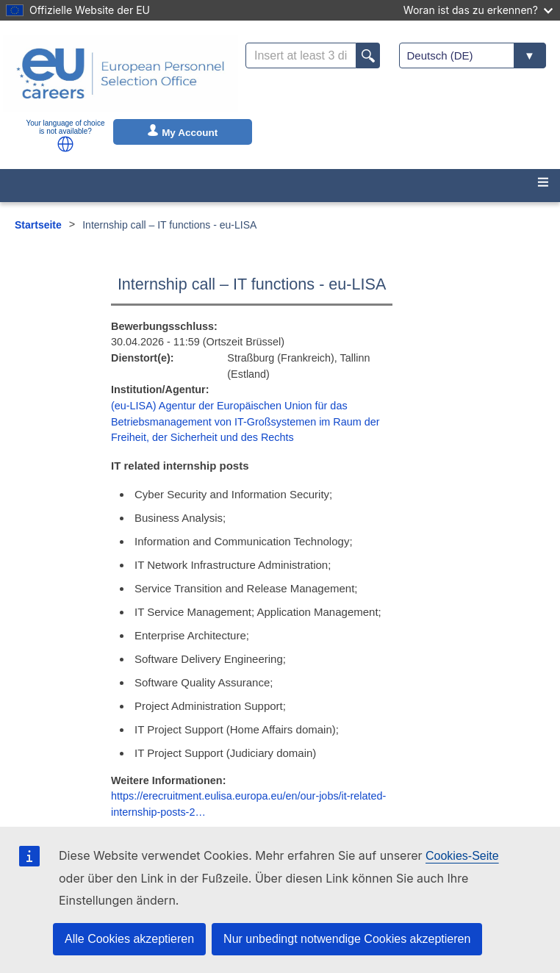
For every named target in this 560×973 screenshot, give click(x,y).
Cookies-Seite (462, 856)
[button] (65, 144)
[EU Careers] (121, 73)
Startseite (38, 225)
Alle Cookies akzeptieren (129, 939)
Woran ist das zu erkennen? (478, 10)
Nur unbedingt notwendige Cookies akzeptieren (347, 939)
